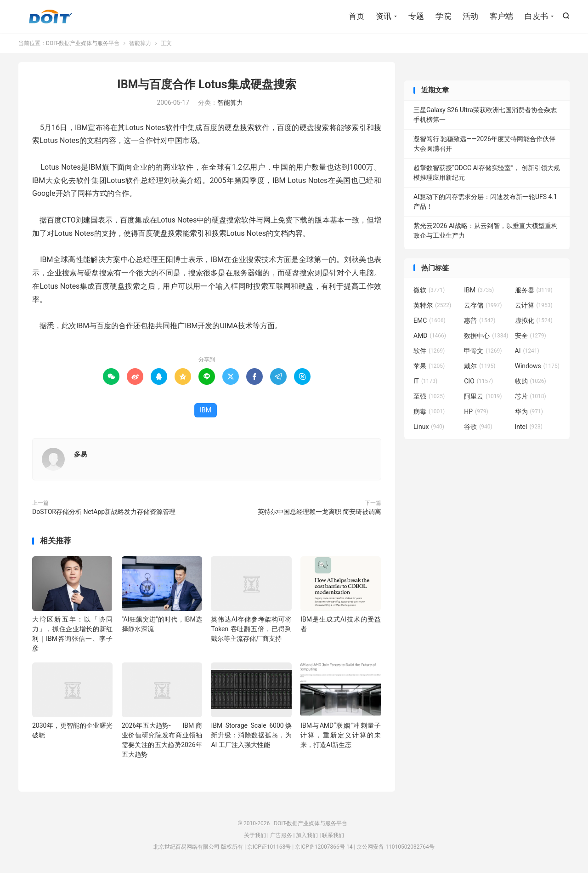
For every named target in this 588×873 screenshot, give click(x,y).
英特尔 (432, 305)
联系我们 (333, 835)
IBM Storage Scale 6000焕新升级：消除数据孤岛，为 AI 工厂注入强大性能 (251, 735)
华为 (529, 411)
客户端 (501, 16)
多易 (80, 454)
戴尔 (480, 366)
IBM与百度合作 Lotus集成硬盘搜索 (206, 84)
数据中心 (486, 336)
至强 (429, 396)
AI (527, 351)
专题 (416, 16)
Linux (429, 427)
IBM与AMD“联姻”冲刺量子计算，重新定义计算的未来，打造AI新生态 (341, 735)
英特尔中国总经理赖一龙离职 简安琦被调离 (319, 512)
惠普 (480, 320)
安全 (531, 336)
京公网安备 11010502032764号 (395, 847)
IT (425, 381)
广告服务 (281, 835)
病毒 (429, 411)
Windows (537, 366)
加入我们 (307, 835)
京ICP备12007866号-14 (324, 847)
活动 (470, 16)
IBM (206, 410)
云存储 (483, 305)
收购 (531, 381)
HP (476, 411)
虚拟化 (534, 320)
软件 (429, 351)
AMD (430, 336)
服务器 (534, 290)
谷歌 (478, 427)
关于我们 (255, 835)
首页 (356, 16)
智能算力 (140, 43)
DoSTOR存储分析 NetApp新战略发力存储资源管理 (104, 512)
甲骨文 (483, 351)
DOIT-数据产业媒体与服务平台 (51, 17)
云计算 (534, 305)
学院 (443, 16)
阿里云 (483, 396)
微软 (429, 290)
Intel (529, 427)
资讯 (384, 16)
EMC (430, 320)
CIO (478, 381)
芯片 (531, 396)
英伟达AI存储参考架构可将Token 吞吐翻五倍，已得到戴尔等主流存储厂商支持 (251, 629)
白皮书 (536, 16)
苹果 (429, 366)
